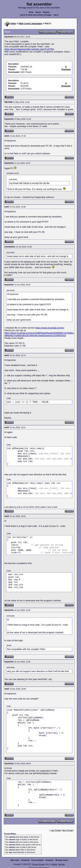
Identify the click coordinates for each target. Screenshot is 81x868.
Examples (50, 860)
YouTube (61, 864)
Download (25, 860)
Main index (15, 860)
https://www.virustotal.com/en (50, 328)
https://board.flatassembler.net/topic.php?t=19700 (29, 49)
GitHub (54, 864)
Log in (56, 15)
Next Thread (68, 830)
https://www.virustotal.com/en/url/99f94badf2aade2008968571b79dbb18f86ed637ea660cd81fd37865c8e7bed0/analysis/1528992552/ (39, 334)
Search (38, 12)
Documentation (38, 860)
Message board (62, 860)
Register (46, 12)
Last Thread (56, 830)
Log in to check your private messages (36, 15)
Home (31, 12)
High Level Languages (30, 23)
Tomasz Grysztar (38, 864)
